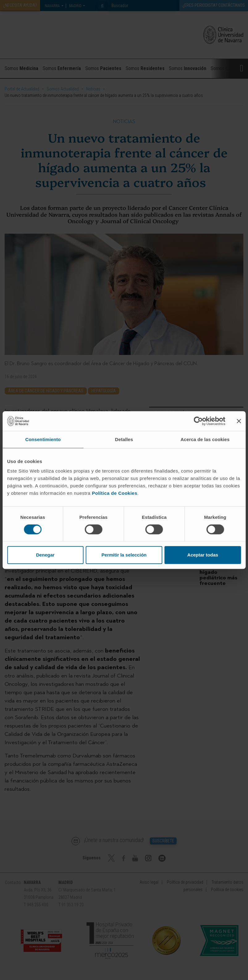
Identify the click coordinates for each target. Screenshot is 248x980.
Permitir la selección (124, 555)
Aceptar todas (203, 555)
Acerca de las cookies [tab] (205, 439)
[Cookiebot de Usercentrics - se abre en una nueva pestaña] (198, 421)
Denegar (45, 555)
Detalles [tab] (124, 439)
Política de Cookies (114, 493)
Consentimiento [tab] (43, 439)
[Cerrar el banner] (239, 421)
